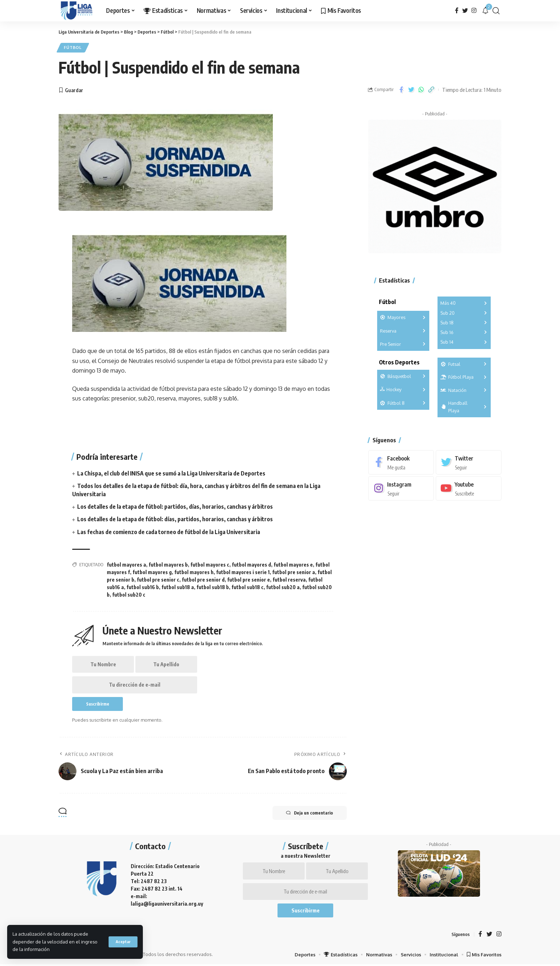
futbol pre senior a (294, 572)
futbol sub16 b (143, 587)
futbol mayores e (293, 565)
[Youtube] (469, 487)
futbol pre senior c (158, 580)
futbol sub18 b (213, 587)
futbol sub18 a (178, 587)
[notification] (485, 11)
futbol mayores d (251, 565)
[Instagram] (474, 11)
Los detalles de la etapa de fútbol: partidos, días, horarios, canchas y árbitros (175, 507)
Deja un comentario (309, 814)
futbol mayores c (210, 565)
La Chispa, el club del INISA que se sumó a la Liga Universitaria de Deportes (171, 473)
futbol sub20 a (283, 587)
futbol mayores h (194, 572)
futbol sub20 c (129, 595)
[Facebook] (457, 11)
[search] (496, 11)
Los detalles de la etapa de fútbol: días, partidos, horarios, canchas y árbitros (175, 519)
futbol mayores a (126, 565)
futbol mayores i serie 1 (243, 572)
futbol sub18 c (247, 587)
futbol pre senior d (203, 580)
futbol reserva (289, 580)
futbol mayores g (152, 572)
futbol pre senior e (249, 580)
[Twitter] (465, 11)
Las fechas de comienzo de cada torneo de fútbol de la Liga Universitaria (169, 532)
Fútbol (73, 48)
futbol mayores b (168, 565)
